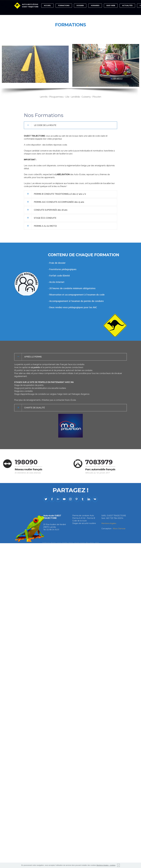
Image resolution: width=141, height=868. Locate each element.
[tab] (70, 125)
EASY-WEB (111, 5)
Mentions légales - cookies (106, 865)
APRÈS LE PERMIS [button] (33, 357)
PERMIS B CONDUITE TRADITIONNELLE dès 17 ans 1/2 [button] (60, 194)
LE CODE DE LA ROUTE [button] (45, 125)
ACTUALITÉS (127, 5)
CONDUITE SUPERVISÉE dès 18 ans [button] (51, 210)
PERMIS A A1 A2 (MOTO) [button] (45, 226)
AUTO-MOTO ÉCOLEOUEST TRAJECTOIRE (30, 6)
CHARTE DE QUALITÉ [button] (35, 408)
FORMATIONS (64, 5)
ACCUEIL (47, 5)
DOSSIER (80, 5)
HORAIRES (95, 5)
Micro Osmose (119, 538)
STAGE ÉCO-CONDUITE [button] (45, 218)
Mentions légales (109, 533)
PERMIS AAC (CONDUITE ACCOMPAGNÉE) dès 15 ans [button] (59, 202)
